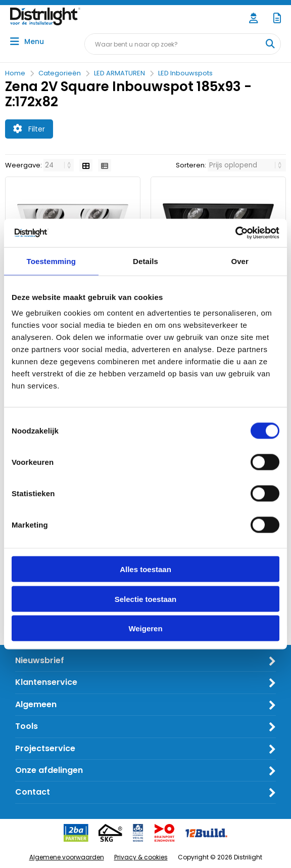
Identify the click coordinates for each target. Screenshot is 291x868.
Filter (29, 129)
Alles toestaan (145, 569)
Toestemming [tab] (52, 261)
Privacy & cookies (141, 857)
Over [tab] (240, 261)
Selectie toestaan (146, 599)
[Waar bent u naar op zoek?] (270, 44)
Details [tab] (145, 261)
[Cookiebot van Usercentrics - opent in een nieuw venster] (235, 233)
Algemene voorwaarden (67, 857)
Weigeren (145, 628)
